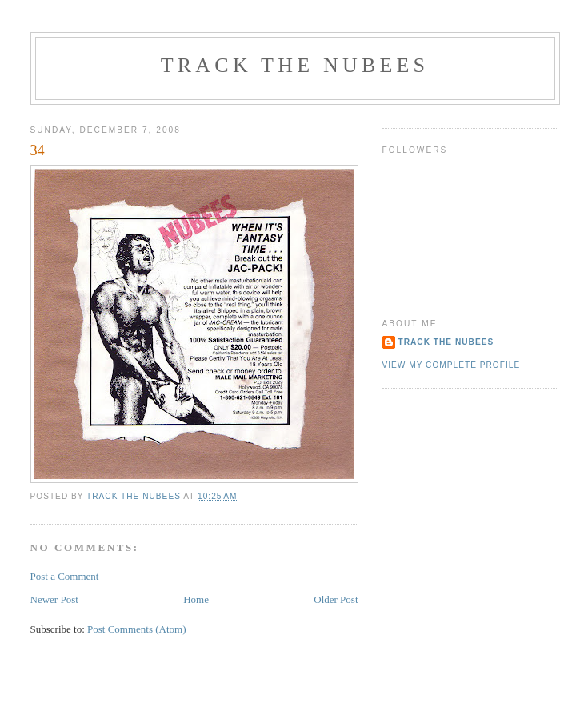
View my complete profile (452, 365)
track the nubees (295, 65)
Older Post (336, 599)
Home (196, 599)
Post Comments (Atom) (137, 629)
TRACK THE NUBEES (446, 342)
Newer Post (54, 599)
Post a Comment (65, 576)
